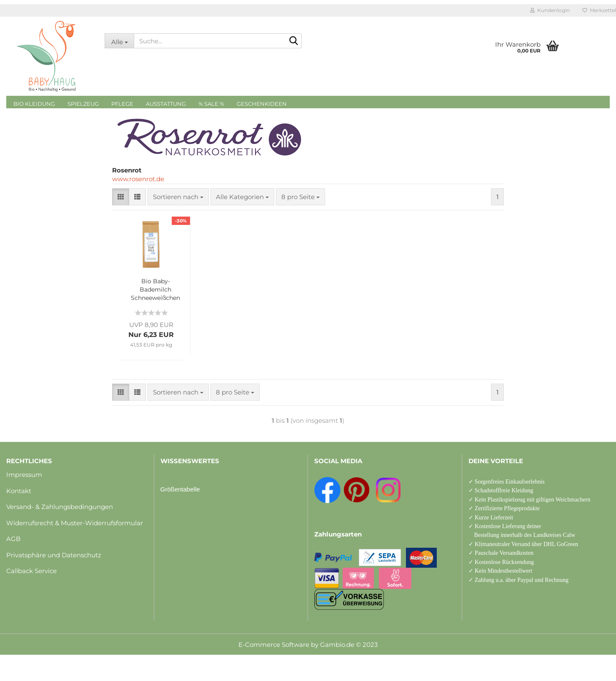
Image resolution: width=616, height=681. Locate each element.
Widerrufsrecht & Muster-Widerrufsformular (75, 523)
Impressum (24, 475)
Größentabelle (180, 489)
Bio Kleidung (34, 104)
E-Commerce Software (274, 645)
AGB (13, 539)
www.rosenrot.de (138, 179)
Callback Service (31, 571)
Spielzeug (83, 104)
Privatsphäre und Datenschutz (54, 555)
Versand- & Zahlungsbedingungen (60, 507)
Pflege (122, 104)
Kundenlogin (550, 10)
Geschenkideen (262, 104)
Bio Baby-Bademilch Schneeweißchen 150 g (155, 290)
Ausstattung (166, 104)
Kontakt (19, 491)
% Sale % (211, 104)
